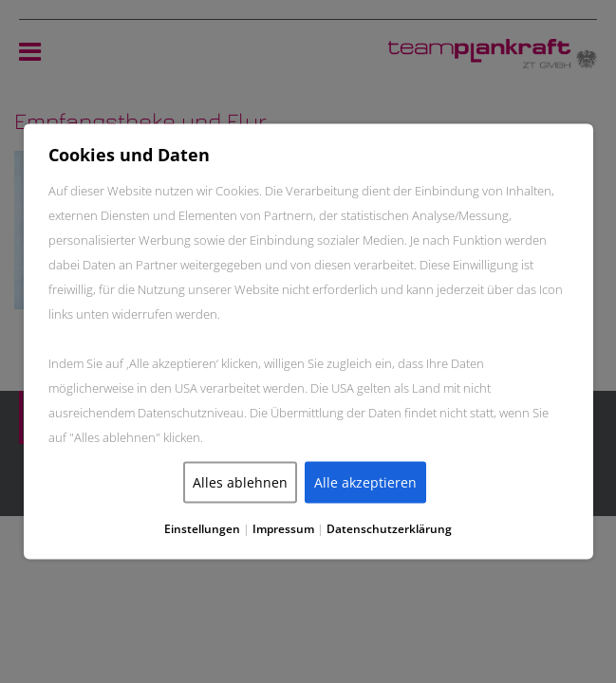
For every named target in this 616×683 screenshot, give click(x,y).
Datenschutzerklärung (389, 529)
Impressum (283, 529)
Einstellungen (202, 529)
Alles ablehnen (240, 482)
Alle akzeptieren (365, 482)
